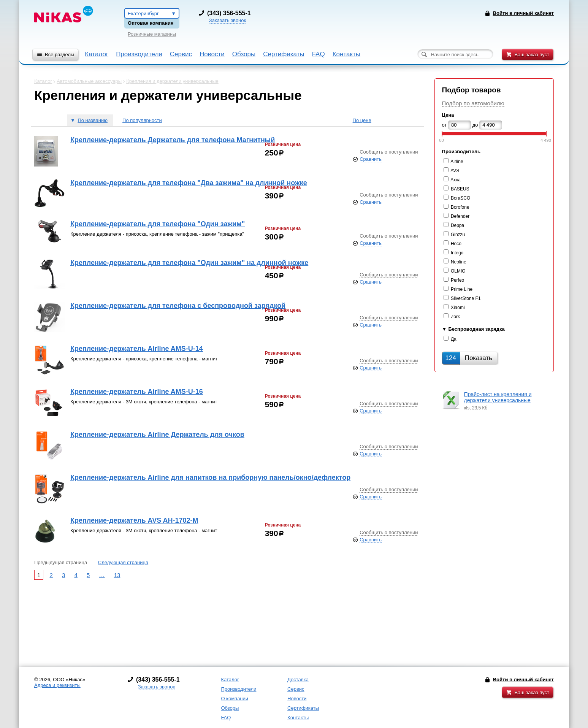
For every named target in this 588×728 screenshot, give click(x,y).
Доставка (298, 680)
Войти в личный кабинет (523, 680)
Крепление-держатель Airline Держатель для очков (157, 435)
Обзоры (244, 54)
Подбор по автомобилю (473, 103)
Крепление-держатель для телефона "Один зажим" (158, 224)
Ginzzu (458, 235)
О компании (235, 699)
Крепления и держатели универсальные (172, 81)
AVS (455, 171)
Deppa (457, 225)
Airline (457, 162)
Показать (469, 358)
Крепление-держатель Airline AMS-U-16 (137, 392)
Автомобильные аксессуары (89, 81)
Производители (139, 54)
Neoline (459, 262)
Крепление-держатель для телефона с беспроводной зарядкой (178, 306)
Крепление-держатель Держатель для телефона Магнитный (173, 140)
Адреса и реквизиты (57, 685)
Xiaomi (458, 308)
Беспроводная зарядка (476, 329)
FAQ (319, 54)
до (475, 125)
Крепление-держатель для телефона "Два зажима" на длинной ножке (189, 183)
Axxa (456, 180)
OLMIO (458, 271)
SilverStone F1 (466, 298)
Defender (460, 216)
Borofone (460, 207)
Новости (212, 54)
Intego (457, 253)
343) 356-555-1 (230, 13)
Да (454, 339)
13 (117, 575)
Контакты (346, 54)
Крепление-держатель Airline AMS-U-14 (137, 349)
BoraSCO (460, 198)
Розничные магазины (152, 34)
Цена (448, 115)
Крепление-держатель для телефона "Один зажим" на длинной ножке (189, 263)
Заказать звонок (227, 20)
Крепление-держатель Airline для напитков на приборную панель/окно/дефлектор (210, 477)
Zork (455, 317)
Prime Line (462, 289)
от (445, 125)
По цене (362, 120)
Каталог (97, 54)
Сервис (181, 54)
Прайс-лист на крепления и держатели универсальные (498, 397)
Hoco (456, 244)
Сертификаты (284, 54)
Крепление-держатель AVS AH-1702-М (134, 520)
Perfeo (457, 280)
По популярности (142, 120)
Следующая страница (123, 562)
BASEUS (460, 189)
